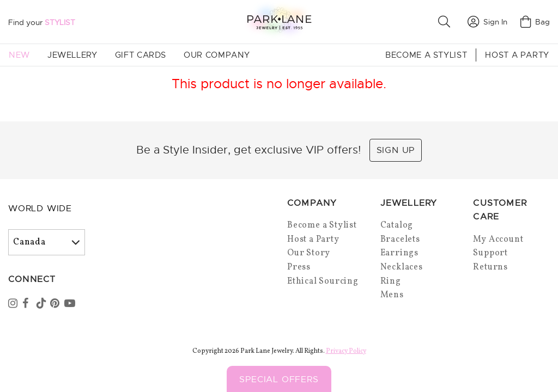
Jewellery (72, 55)
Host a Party (517, 55)
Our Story (309, 253)
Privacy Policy (346, 351)
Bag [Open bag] (535, 22)
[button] (446, 22)
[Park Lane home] (279, 22)
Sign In (487, 22)
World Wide (40, 209)
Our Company (217, 55)
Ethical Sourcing (323, 281)
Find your (42, 22)
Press (299, 267)
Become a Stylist (426, 55)
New (19, 55)
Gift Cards (141, 55)
